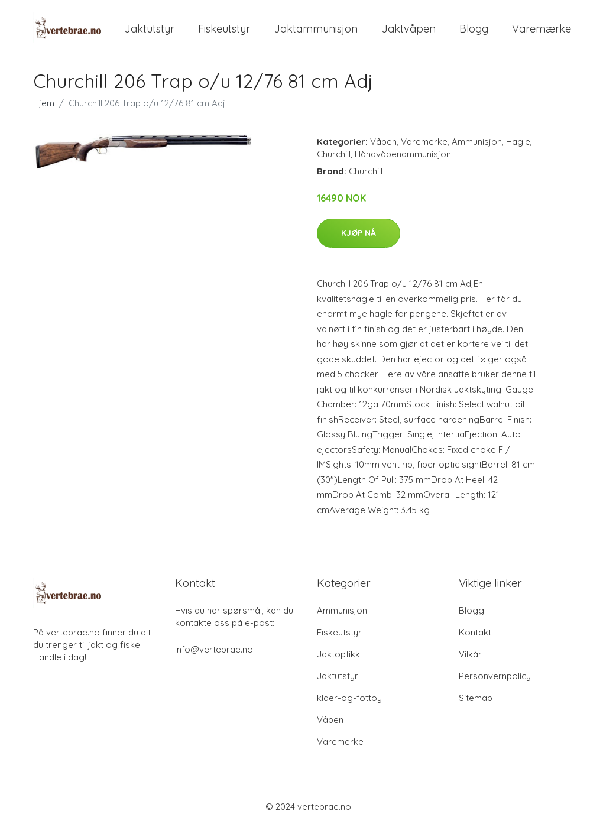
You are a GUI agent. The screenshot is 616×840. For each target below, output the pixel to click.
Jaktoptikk (338, 667)
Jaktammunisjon (316, 35)
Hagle (518, 155)
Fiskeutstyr (224, 35)
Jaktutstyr (149, 35)
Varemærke (542, 35)
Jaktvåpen (408, 35)
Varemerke (424, 155)
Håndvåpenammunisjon (403, 167)
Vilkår (470, 667)
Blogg (474, 35)
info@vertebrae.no (214, 662)
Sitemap (476, 711)
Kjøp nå (359, 246)
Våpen (383, 155)
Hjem (44, 116)
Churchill (334, 167)
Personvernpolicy (495, 689)
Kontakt (475, 645)
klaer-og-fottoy (349, 711)
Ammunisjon (477, 155)
